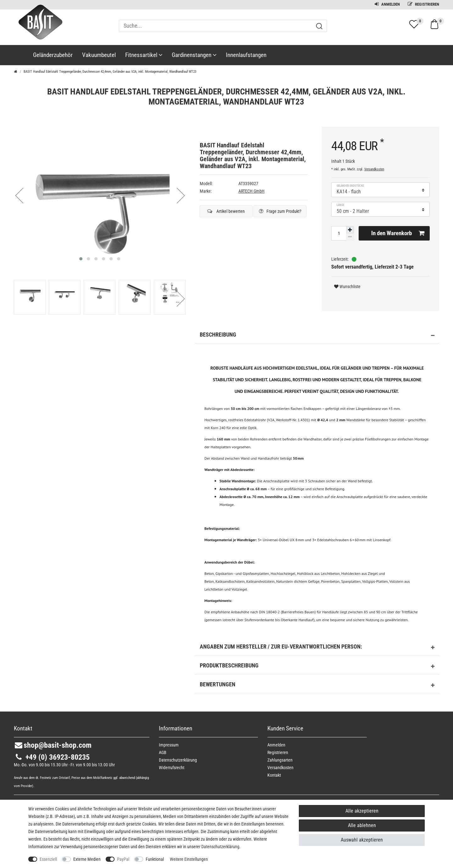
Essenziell (48, 859)
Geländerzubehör (53, 55)
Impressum (169, 745)
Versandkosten (374, 169)
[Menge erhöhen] (350, 230)
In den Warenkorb (398, 233)
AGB (163, 752)
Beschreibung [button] (317, 336)
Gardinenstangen (194, 55)
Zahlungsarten (280, 760)
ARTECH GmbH (252, 191)
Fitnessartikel (144, 55)
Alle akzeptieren (362, 811)
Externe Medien (87, 859)
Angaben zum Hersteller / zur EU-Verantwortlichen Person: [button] (317, 648)
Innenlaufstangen (246, 55)
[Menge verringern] (350, 237)
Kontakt (274, 775)
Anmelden (387, 4)
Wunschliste (347, 286)
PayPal (123, 859)
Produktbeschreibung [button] (317, 667)
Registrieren (423, 4)
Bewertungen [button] (317, 685)
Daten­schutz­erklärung (178, 760)
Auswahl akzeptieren (362, 840)
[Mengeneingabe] (339, 233)
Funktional (155, 859)
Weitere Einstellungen (189, 859)
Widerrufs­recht (172, 768)
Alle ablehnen (362, 825)
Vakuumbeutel (99, 55)
